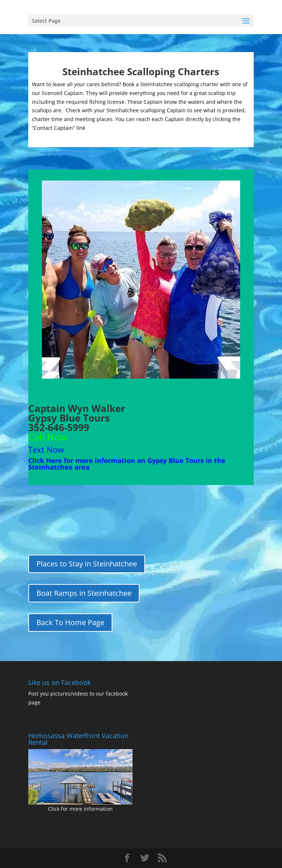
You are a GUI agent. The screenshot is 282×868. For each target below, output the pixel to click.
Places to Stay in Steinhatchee (87, 564)
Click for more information (80, 809)
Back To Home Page (70, 622)
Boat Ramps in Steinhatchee (84, 593)
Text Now (46, 449)
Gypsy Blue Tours (69, 418)
